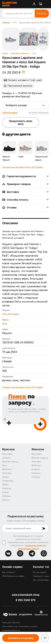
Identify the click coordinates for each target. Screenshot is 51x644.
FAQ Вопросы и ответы (13, 576)
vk (8, 553)
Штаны (5, 492)
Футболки (7, 469)
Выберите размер (16, 105)
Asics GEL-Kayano (11, 314)
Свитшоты (7, 488)
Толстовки (7, 473)
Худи (4, 465)
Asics (5, 324)
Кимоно (6, 500)
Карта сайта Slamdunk (11, 623)
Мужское (8, 449)
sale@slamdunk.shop (26, 595)
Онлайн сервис (13, 567)
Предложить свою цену (21, 122)
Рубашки (6, 496)
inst (20, 553)
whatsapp (44, 553)
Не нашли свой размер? (39, 112)
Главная (6, 23)
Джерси (6, 458)
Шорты (6, 477)
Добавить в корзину (21, 638)
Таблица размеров (10, 112)
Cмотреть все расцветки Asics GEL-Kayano (23, 167)
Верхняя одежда (10, 462)
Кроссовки (7, 454)
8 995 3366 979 (26, 600)
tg (32, 553)
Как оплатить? (9, 572)
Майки (5, 485)
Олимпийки (8, 481)
